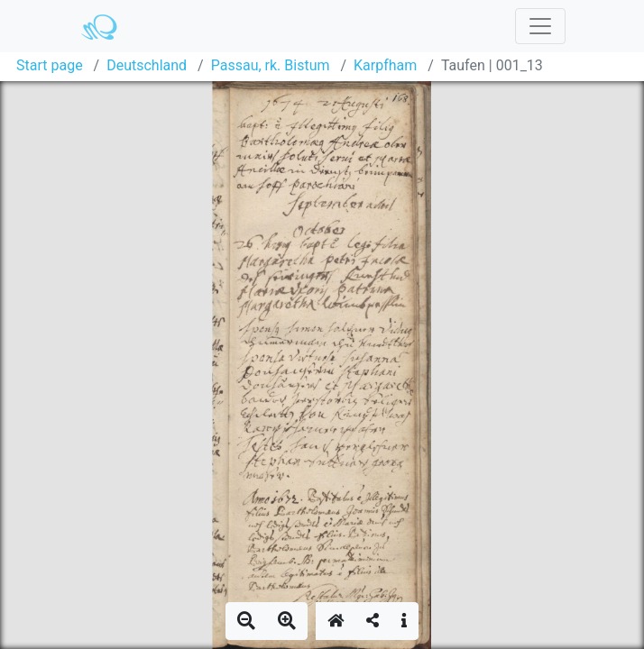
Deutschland (147, 65)
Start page (50, 65)
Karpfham (385, 65)
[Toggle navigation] (540, 26)
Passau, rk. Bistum (271, 65)
